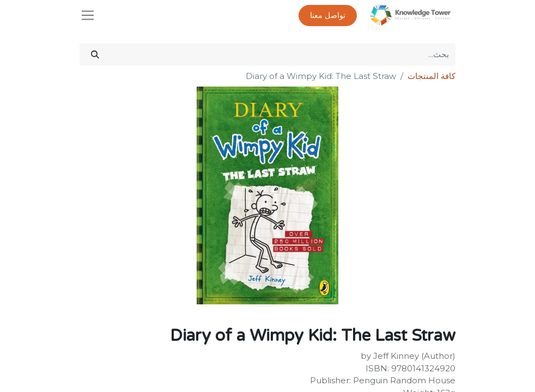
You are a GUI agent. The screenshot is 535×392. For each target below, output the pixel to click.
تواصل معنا (328, 16)
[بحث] (95, 55)
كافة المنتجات (431, 76)
